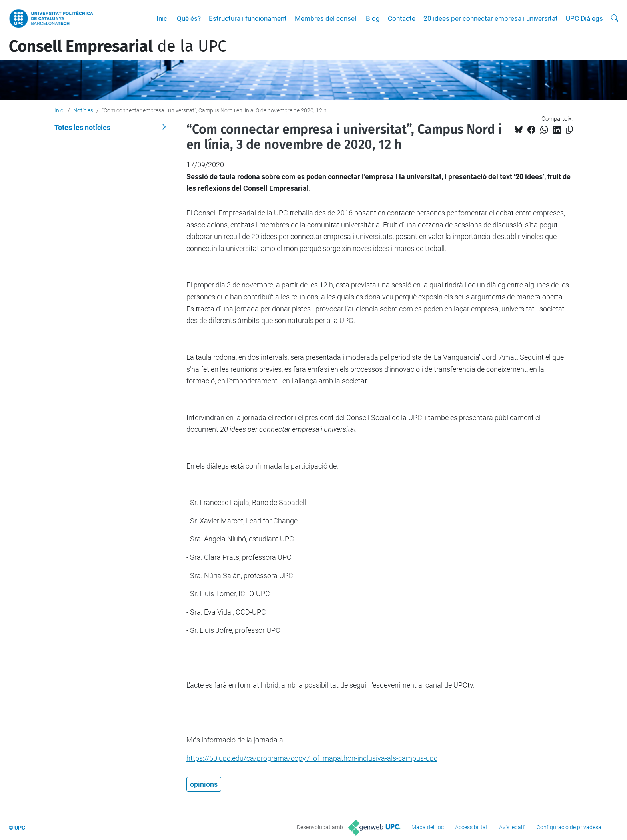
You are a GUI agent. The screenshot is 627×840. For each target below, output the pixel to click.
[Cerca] (615, 18)
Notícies (83, 110)
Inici (163, 18)
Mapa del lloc (428, 827)
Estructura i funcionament (248, 18)
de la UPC (118, 46)
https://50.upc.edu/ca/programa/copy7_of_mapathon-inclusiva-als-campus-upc (312, 758)
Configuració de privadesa (569, 827)
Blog (373, 18)
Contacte (402, 18)
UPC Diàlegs (584, 18)
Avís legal (511, 827)
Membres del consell (326, 18)
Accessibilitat (471, 827)
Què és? (189, 18)
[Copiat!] (569, 130)
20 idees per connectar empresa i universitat (491, 18)
